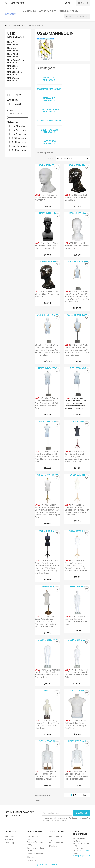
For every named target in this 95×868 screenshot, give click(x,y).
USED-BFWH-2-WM (77, 262)
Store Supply (10, 843)
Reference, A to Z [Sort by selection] (73, 159)
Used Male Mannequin (13, 49)
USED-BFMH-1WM (77, 315)
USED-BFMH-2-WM (47, 315)
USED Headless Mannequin (15, 73)
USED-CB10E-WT (77, 640)
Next (86, 795)
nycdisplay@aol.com (81, 856)
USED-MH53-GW (77, 213)
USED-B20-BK (77, 422)
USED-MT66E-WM (47, 741)
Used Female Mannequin (14, 44)
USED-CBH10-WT (47, 640)
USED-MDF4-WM (47, 368)
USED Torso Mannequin (13, 79)
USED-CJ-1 (47, 691)
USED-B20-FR (77, 475)
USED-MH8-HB (77, 165)
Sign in (52, 839)
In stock (16, 104)
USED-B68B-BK (47, 531)
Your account (57, 832)
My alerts (53, 846)
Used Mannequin (16, 35)
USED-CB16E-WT (77, 586)
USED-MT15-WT (77, 691)
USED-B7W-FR (77, 531)
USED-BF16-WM (77, 368)
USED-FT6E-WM (77, 741)
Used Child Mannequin (13, 55)
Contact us (32, 860)
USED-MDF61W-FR (47, 475)
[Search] (77, 16)
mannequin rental (69, 11)
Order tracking (56, 836)
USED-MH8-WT (47, 165)
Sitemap (31, 857)
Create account (56, 843)
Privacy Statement (35, 854)
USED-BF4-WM (47, 422)
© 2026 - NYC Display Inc (47, 865)
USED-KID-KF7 (47, 586)
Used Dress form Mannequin (16, 61)
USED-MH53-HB (47, 262)
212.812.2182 (18, 3)
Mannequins (30, 11)
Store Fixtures (48, 11)
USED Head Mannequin (13, 67)
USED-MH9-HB (47, 213)
